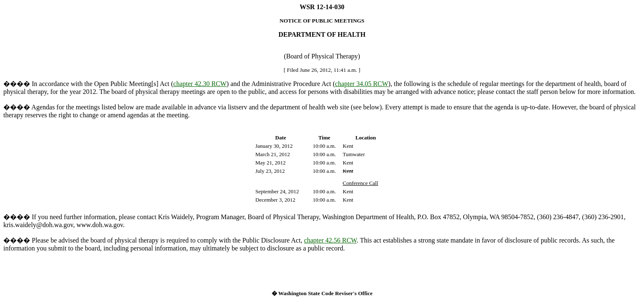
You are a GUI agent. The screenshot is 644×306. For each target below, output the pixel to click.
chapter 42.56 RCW (330, 240)
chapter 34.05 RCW (362, 84)
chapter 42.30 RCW (200, 84)
